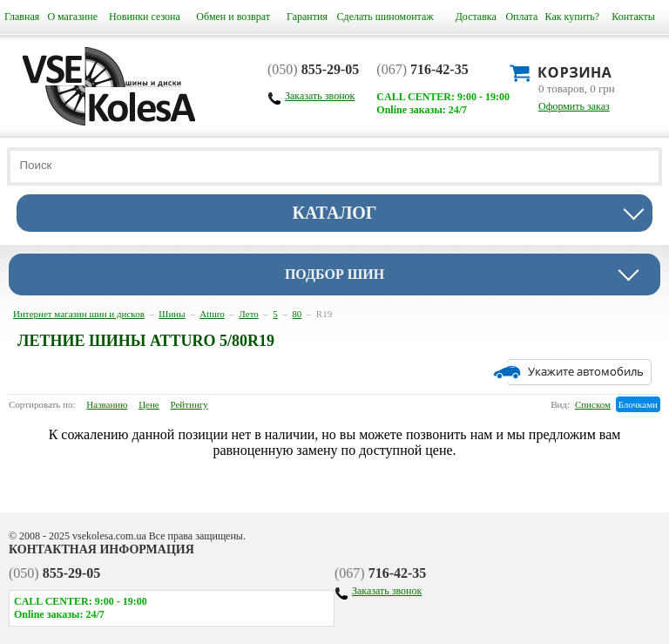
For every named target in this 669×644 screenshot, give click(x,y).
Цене (149, 404)
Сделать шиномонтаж (385, 17)
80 (297, 314)
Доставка (476, 17)
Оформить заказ (574, 106)
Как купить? (573, 17)
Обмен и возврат (233, 17)
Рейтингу (189, 404)
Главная (22, 17)
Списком (593, 404)
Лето (248, 314)
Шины (172, 314)
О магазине (72, 17)
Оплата (521, 17)
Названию (107, 404)
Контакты (633, 17)
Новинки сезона (145, 17)
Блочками (638, 404)
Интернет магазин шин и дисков (79, 314)
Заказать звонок (387, 591)
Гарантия (307, 17)
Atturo (212, 314)
